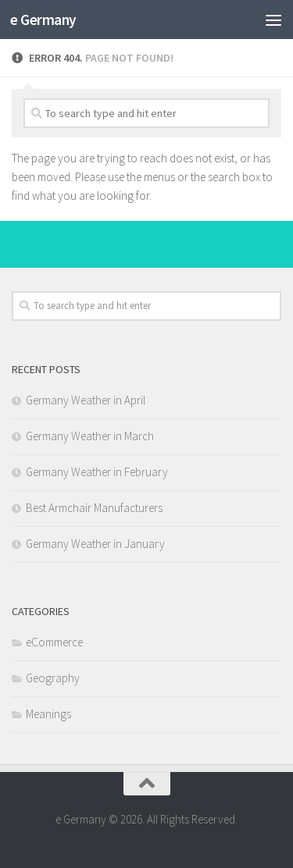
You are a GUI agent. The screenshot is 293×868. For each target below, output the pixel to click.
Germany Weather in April (86, 400)
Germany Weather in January (95, 544)
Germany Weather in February (97, 472)
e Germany (43, 20)
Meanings (48, 714)
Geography (53, 678)
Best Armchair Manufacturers (94, 508)
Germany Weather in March (90, 436)
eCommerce (54, 642)
